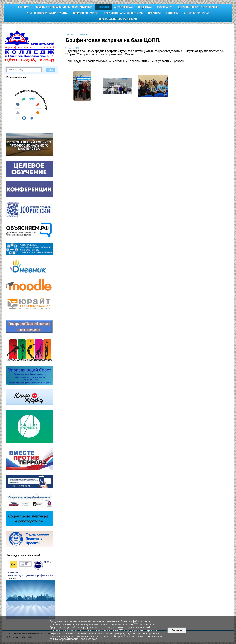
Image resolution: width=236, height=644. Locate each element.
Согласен (177, 630)
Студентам (145, 7)
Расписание (165, 7)
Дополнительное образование (198, 7)
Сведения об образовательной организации (63, 7)
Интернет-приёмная (197, 13)
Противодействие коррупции (118, 19)
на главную (9, 2)
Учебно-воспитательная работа (47, 13)
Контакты (172, 13)
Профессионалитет (86, 13)
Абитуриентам (123, 7)
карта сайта (40, 2)
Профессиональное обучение (123, 13)
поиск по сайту (24, 2)
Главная (24, 7)
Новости (103, 7)
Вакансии (154, 13)
